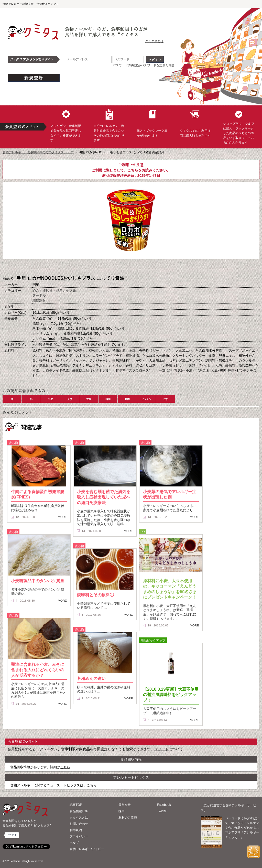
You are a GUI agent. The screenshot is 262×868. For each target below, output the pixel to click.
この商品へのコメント (157, 268)
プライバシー (79, 836)
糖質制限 (39, 301)
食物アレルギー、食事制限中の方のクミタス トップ (38, 152)
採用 (122, 811)
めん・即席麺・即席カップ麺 (54, 291)
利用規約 (76, 830)
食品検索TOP (79, 811)
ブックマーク (131, 268)
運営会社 (125, 805)
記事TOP (76, 805)
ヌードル (39, 295)
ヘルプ (74, 843)
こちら (133, 170)
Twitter (162, 811)
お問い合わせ (79, 824)
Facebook (164, 805)
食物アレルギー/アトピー (87, 849)
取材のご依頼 (128, 818)
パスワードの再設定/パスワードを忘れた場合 (144, 65)
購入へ (105, 268)
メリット (161, 749)
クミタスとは (154, 41)
